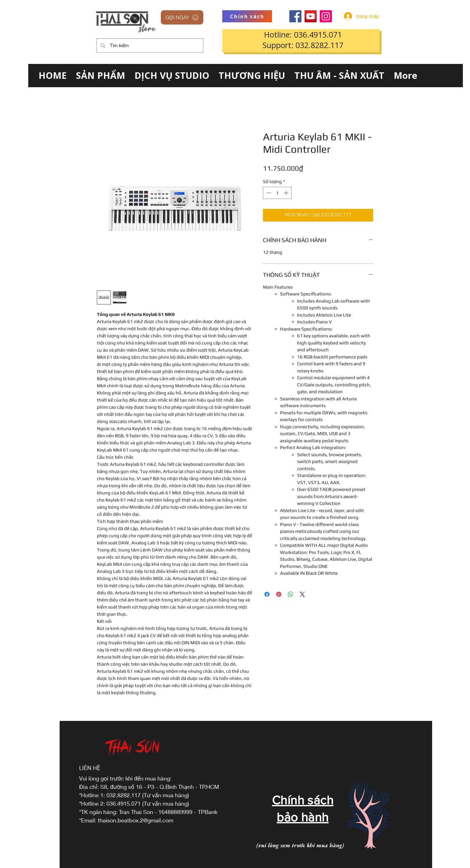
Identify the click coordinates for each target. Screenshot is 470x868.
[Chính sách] (247, 16)
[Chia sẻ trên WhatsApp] (291, 594)
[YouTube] (311, 16)
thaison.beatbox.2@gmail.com (136, 820)
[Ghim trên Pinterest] (279, 594)
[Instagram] (326, 16)
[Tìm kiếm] (149, 45)
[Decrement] (268, 193)
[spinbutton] (277, 193)
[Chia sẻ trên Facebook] (267, 594)
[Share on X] (302, 594)
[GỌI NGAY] (182, 17)
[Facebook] (295, 16)
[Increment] (287, 193)
